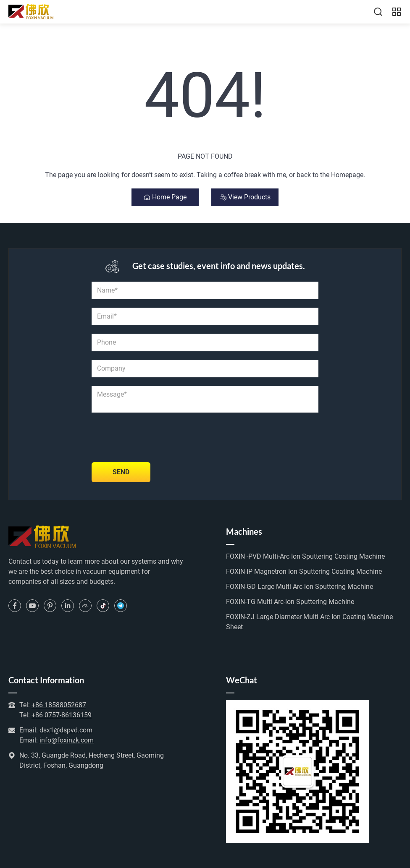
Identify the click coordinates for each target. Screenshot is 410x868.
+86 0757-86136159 (62, 715)
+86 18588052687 (59, 705)
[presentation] (155, 437)
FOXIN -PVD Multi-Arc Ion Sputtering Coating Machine (305, 556)
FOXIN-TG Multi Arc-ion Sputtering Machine (290, 602)
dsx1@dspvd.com (66, 730)
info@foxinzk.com (67, 740)
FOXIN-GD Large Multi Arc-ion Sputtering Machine (300, 587)
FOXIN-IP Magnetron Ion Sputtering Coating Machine (304, 571)
